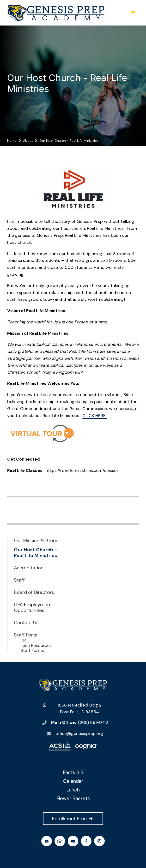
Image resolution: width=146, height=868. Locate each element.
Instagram (99, 841)
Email (47, 841)
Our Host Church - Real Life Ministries (36, 553)
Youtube (73, 841)
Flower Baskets (73, 798)
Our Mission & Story (36, 540)
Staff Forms (32, 651)
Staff (19, 580)
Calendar (73, 781)
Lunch (73, 790)
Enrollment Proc (73, 818)
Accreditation (29, 568)
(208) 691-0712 (93, 722)
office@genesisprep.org (79, 733)
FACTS (60, 841)
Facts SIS (73, 772)
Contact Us (26, 623)
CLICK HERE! (94, 416)
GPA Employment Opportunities (33, 607)
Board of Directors (34, 592)
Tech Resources (36, 646)
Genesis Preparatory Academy (73, 685)
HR (23, 640)
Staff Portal (26, 635)
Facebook (86, 841)
